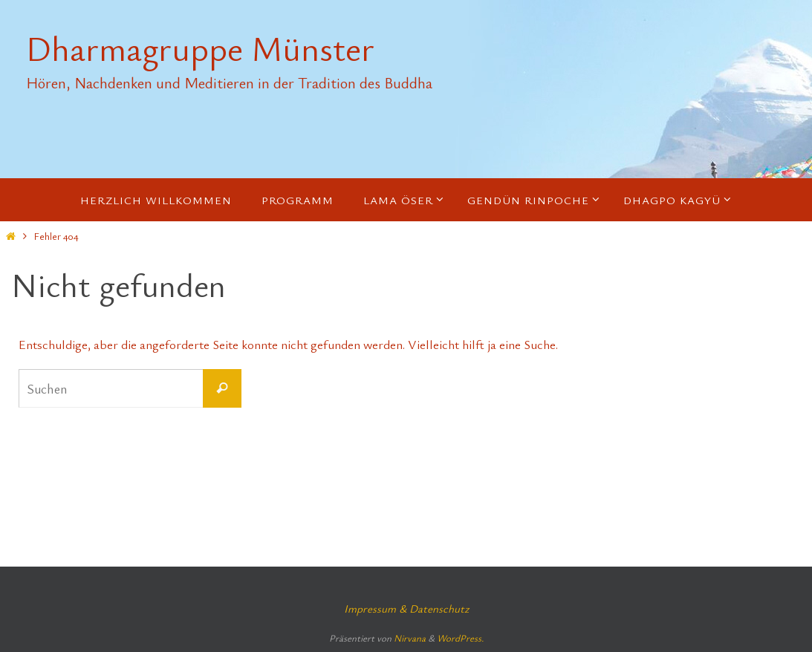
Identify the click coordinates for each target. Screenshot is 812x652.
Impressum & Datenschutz (406, 608)
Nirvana (410, 638)
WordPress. (460, 638)
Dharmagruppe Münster (200, 48)
